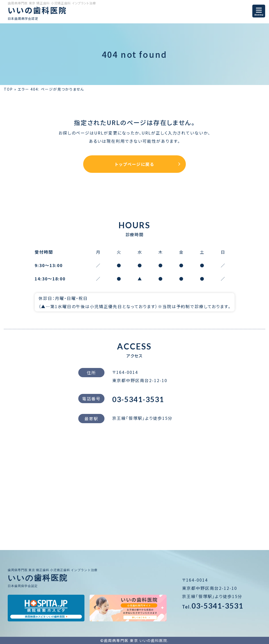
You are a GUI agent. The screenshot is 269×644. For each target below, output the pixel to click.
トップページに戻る (135, 164)
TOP (8, 89)
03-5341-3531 (138, 399)
